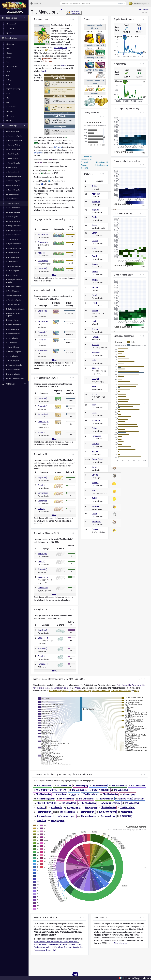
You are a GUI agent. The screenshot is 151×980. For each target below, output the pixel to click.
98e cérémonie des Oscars (58, 942)
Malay (94, 405)
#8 (127, 73)
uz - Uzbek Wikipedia (12, 361)
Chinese (95, 529)
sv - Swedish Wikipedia (13, 334)
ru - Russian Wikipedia (13, 305)
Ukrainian (95, 506)
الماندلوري (41, 807)
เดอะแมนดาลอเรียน (110, 803)
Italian (94, 360)
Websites (9, 120)
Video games (10, 116)
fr (61, 10)
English (36, 3)
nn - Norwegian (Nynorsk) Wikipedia (14, 281)
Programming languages (13, 89)
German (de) (43, 234)
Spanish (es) (43, 350)
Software (8, 98)
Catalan (95, 217)
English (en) (42, 268)
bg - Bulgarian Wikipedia (13, 145)
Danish (94, 233)
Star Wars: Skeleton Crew (121, 691)
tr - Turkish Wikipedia (12, 347)
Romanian (96, 444)
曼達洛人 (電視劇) (100, 790)
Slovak (94, 467)
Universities (9, 111)
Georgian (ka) (43, 261)
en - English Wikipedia (13, 172)
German (63, 65)
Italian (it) (42, 253)
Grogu (137, 691)
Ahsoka (78, 688)
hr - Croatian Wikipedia (13, 221)
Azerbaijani (96, 194)
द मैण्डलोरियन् (126, 816)
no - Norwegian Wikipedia (14, 287)
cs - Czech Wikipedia (12, 154)
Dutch (94, 413)
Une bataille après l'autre (57, 944)
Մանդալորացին (66, 816)
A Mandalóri (61, 794)
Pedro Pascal (122, 685)
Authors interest (11, 24)
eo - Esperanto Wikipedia (14, 176)
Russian (95, 452)
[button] (68, 19)
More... (55, 275)
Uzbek (94, 514)
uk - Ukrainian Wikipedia (13, 352)
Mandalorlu (41, 821)
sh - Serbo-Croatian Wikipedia (15, 309)
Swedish (95, 483)
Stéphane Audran (40, 944)
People (8, 84)
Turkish (95, 498)
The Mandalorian (60, 48)
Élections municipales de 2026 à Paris (49, 947)
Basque (95, 280)
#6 (139, 73)
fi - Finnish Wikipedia (12, 199)
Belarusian (96, 202)
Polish (94, 428)
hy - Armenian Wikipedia (13, 230)
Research (121, 3)
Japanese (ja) (43, 422)
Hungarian (96, 337)
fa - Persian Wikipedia (12, 194)
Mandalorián (56, 807)
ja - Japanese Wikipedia (13, 244)
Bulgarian (95, 210)
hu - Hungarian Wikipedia (14, 226)
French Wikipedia (139, 4)
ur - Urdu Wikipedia (12, 356)
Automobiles (10, 44)
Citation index (10, 28)
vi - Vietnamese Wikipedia (14, 365)
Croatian (95, 329)
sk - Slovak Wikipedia (12, 320)
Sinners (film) (51, 950)
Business (8, 57)
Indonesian (96, 352)
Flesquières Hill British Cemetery (101, 165)
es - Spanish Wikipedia (13, 181)
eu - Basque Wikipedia (13, 190)
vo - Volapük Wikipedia (13, 370)
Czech (94, 225)
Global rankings (14, 18)
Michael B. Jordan (75, 944)
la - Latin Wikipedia (12, 262)
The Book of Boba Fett (101, 691)
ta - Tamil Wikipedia (12, 338)
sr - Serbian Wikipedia (13, 329)
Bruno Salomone (40, 942)
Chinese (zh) (43, 242)
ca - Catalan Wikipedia (13, 149)
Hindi (94, 321)
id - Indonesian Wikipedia (14, 235)
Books (8, 48)
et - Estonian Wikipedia (13, 185)
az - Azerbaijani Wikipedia (14, 136)
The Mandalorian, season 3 (59, 691)
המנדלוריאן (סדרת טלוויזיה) (131, 799)
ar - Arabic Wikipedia (12, 131)
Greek (94, 248)
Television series (11, 107)
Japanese (96, 368)
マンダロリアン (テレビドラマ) (52, 790)
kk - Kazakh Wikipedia (13, 253)
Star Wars (132, 685)
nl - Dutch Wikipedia (12, 275)
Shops (8, 93)
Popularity (9, 33)
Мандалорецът (74, 807)
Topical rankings (14, 38)
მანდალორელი (107, 812)
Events (8, 71)
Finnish (94, 295)
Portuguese (96, 436)
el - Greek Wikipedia (12, 167)
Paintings (9, 80)
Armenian (95, 345)
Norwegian (96, 420)
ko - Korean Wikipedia (13, 257)
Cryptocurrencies (11, 66)
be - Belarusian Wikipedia (14, 140)
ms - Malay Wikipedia (12, 271)
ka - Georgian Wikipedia (13, 248)
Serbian (95, 475)
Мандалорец (82, 786)
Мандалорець (129, 794)
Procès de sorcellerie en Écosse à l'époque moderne (86, 162)
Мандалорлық (58, 821)
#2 (139, 29)
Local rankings (14, 126)
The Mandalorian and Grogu (61, 688)
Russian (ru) (42, 332)
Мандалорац (91, 807)
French (95, 303)
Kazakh (95, 386)
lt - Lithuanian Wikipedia (13, 266)
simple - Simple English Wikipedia (13, 315)
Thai (93, 490)
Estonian (95, 272)
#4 (127, 29)
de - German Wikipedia (13, 163)
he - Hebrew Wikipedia (13, 212)
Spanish (95, 264)
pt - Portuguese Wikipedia (14, 295)
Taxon (8, 102)
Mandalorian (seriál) (46, 799)
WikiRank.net (14, 384)
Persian (95, 287)
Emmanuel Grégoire (72, 947)
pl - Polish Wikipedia (12, 291)
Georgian (95, 379)
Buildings (9, 53)
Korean (95, 394)
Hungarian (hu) (43, 664)
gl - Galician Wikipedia (13, 208)
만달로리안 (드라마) (47, 803)
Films (7, 75)
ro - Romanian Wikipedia (13, 300)
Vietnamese (96, 522)
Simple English (97, 459)
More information (121, 943)
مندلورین (75, 794)
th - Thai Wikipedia (11, 343)
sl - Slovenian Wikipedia (13, 325)
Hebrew (95, 311)
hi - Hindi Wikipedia (12, 217)
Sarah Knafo (74, 942)
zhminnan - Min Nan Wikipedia (15, 379)
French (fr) (42, 340)
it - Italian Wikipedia (12, 239)
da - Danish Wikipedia (12, 158)
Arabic (94, 186)
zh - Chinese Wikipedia (13, 374)
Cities (7, 62)
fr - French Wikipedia (12, 203)
